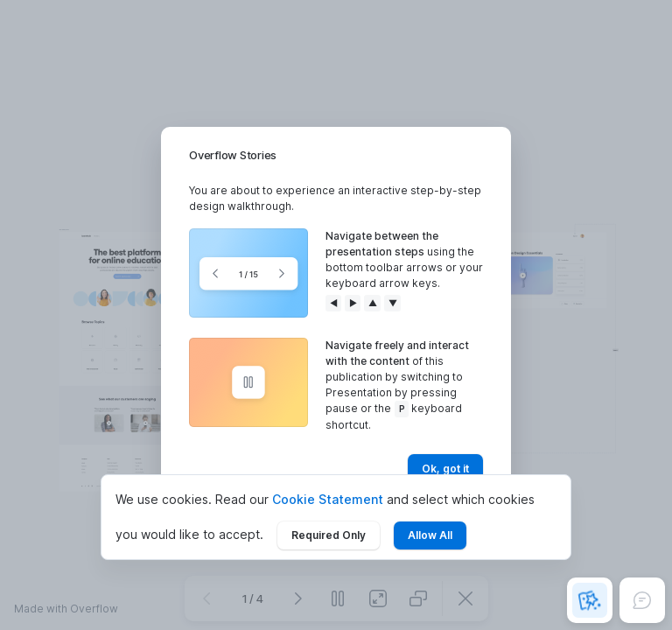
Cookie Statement (328, 499)
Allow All (430, 535)
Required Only (329, 535)
